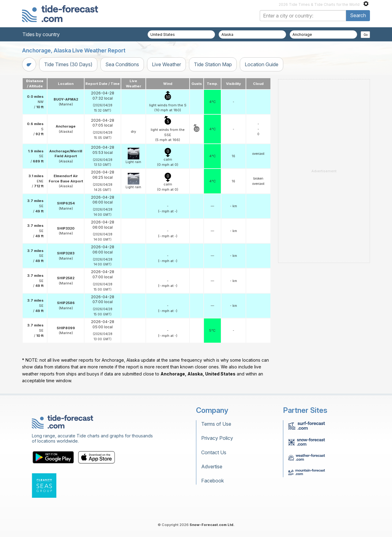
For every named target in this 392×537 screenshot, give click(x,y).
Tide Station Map (213, 64)
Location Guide (262, 64)
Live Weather (166, 64)
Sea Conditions (122, 64)
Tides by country (41, 34)
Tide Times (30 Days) (68, 64)
